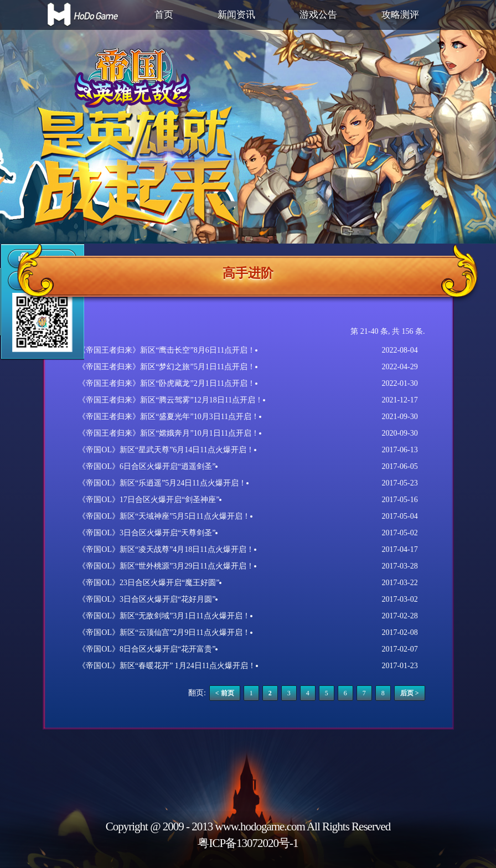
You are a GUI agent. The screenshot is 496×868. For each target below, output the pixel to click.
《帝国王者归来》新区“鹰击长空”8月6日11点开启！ (167, 350)
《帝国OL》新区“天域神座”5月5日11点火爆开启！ (164, 516)
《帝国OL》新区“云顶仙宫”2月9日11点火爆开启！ (164, 632)
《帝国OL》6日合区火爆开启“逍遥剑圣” (147, 466)
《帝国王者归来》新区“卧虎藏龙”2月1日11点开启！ (167, 383)
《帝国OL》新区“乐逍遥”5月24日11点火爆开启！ (162, 483)
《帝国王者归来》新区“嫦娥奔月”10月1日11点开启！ (169, 433)
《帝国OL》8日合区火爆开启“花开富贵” (147, 649)
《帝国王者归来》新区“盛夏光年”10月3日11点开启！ (169, 417)
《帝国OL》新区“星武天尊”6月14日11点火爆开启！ (166, 450)
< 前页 (225, 693)
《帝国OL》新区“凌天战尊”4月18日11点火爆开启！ (166, 549)
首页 (164, 15)
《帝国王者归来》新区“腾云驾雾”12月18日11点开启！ (170, 400)
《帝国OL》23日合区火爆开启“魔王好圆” (149, 583)
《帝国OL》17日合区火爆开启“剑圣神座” (149, 500)
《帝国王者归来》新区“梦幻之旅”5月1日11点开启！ (167, 367)
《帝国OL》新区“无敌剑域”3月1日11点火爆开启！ (164, 616)
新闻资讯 (236, 15)
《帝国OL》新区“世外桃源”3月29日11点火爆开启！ (166, 566)
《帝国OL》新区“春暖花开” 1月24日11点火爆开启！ (167, 666)
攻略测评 (400, 15)
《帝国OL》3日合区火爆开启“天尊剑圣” (147, 533)
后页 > (410, 693)
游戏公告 (318, 15)
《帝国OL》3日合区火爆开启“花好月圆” (147, 599)
